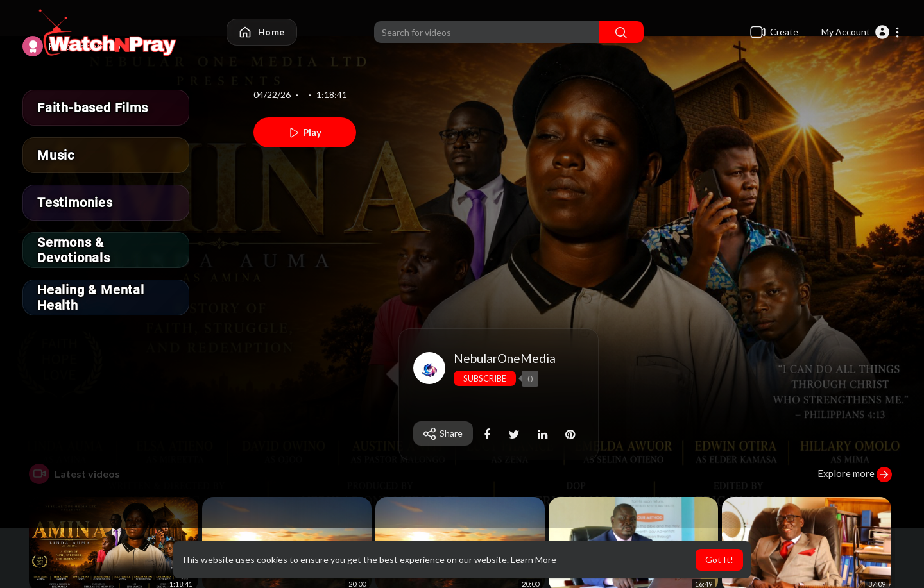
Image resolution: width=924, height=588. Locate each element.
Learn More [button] (534, 559)
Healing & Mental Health (91, 298)
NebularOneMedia (505, 358)
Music (56, 155)
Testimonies (75, 203)
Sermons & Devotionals (74, 250)
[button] (861, 32)
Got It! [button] (719, 559)
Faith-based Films (93, 108)
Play (305, 133)
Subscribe (485, 378)
